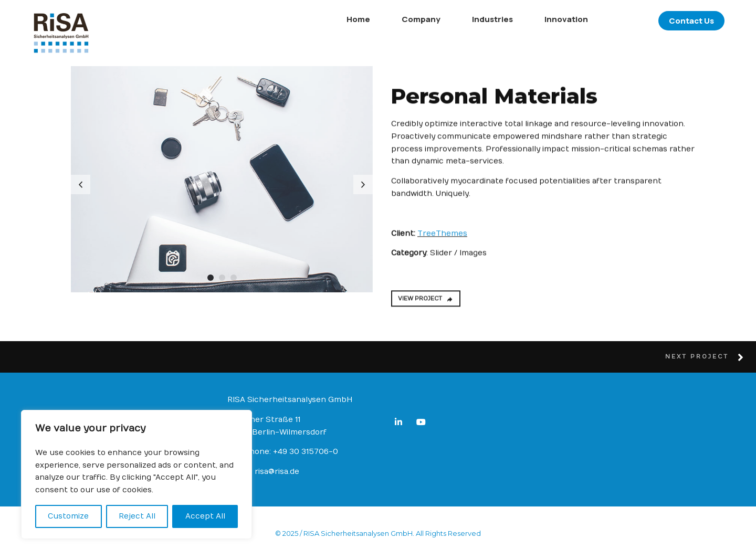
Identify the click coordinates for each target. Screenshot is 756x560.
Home (327, 19)
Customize (68, 516)
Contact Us (660, 21)
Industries (461, 19)
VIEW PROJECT (426, 303)
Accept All (205, 516)
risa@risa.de (277, 472)
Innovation (535, 19)
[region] (136, 474)
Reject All (137, 516)
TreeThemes (442, 237)
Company (390, 19)
